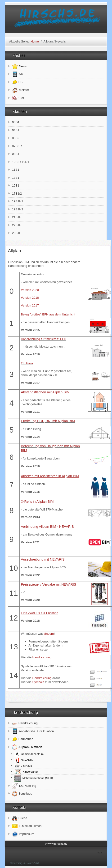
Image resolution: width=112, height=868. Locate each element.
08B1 (16, 154)
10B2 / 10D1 (21, 162)
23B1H (17, 233)
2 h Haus (27, 363)
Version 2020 (30, 290)
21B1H (17, 217)
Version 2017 (30, 305)
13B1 (16, 178)
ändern (49, 634)
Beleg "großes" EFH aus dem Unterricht (48, 314)
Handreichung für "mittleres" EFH (43, 339)
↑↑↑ (99, 852)
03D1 (16, 122)
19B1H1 (18, 201)
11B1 (16, 170)
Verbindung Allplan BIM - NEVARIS (47, 527)
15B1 (16, 185)
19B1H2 (18, 209)
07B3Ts (17, 146)
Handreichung (42, 657)
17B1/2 (17, 194)
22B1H (17, 225)
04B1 (16, 130)
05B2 (16, 138)
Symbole (38, 682)
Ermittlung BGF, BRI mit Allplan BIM (48, 421)
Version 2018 (30, 298)
